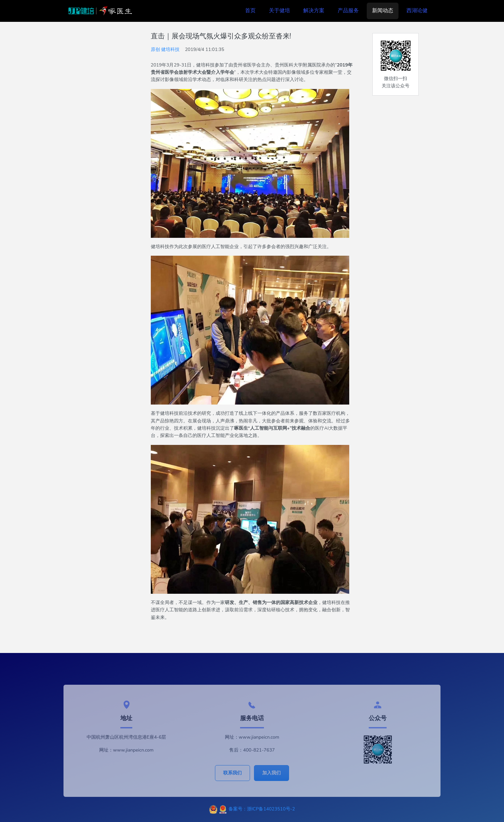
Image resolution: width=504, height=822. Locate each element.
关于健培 (279, 11)
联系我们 (232, 773)
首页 (250, 11)
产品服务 (348, 11)
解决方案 (314, 11)
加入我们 (272, 773)
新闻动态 (383, 11)
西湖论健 (417, 11)
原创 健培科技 (165, 49)
